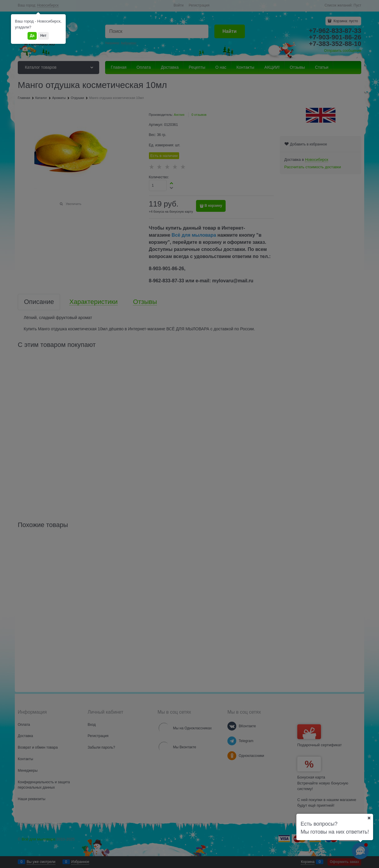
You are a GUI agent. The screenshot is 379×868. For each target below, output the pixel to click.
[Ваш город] (369, 818)
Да (32, 36)
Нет (43, 36)
